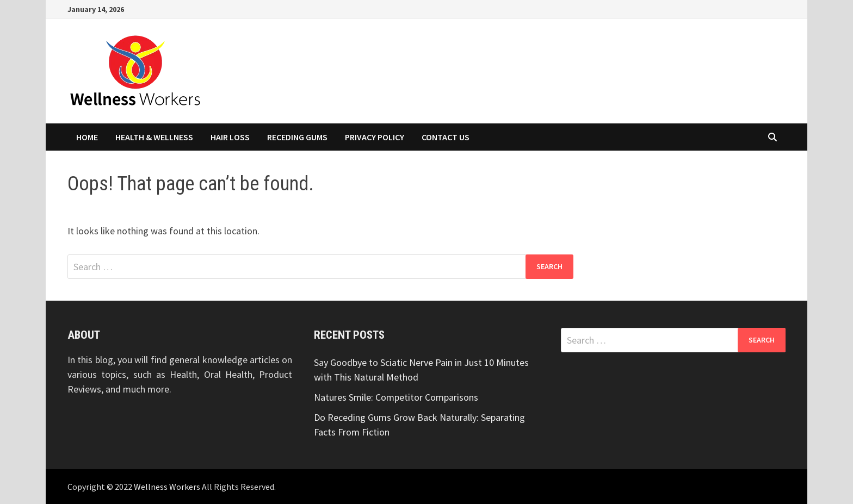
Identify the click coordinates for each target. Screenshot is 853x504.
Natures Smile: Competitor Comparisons (396, 397)
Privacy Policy (375, 137)
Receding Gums (297, 137)
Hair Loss (230, 137)
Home (87, 137)
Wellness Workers (167, 487)
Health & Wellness (154, 137)
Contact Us (446, 137)
